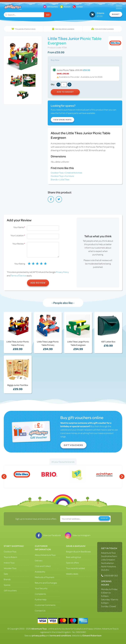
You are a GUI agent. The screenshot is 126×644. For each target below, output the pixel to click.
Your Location (18, 235)
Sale (6, 574)
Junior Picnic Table (85, 74)
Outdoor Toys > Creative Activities (66, 173)
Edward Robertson (92, 635)
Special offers (72, 563)
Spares (7, 585)
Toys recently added (75, 568)
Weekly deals (72, 574)
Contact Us (40, 611)
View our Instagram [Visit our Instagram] (78, 535)
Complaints (40, 594)
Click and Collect (43, 566)
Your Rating (20, 264)
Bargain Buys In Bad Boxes (78, 551)
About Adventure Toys (45, 555)
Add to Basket (65, 92)
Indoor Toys (9, 563)
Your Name (19, 227)
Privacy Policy (62, 272)
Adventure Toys (108, 553)
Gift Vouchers (73, 445)
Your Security (41, 588)
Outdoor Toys (10, 551)
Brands (7, 579)
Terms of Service (18, 275)
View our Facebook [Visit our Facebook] (48, 535)
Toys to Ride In (10, 557)
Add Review (38, 283)
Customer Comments (45, 605)
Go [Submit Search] (48, 15)
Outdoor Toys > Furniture (62, 176)
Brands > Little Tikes (60, 179)
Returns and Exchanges (46, 583)
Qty (53, 84)
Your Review (19, 244)
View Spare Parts (62, 120)
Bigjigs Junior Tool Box (18, 385)
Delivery (39, 560)
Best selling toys (74, 557)
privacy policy (39, 635)
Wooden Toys (10, 568)
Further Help (41, 599)
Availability (40, 572)
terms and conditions (61, 635)
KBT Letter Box (108, 342)
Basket (116, 14)
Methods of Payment (45, 577)
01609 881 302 (111, 575)
